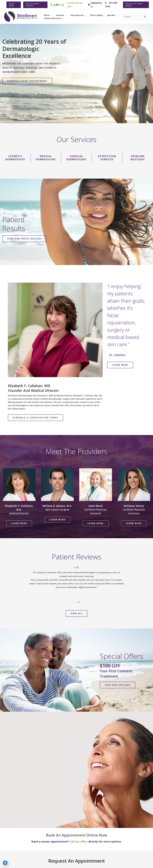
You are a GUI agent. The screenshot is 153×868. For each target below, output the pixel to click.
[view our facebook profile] (51, 5)
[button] (14, 5)
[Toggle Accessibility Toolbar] (5, 863)
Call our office (79, 841)
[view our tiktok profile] (63, 5)
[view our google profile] (54, 5)
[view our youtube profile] (57, 5)
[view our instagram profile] (60, 5)
